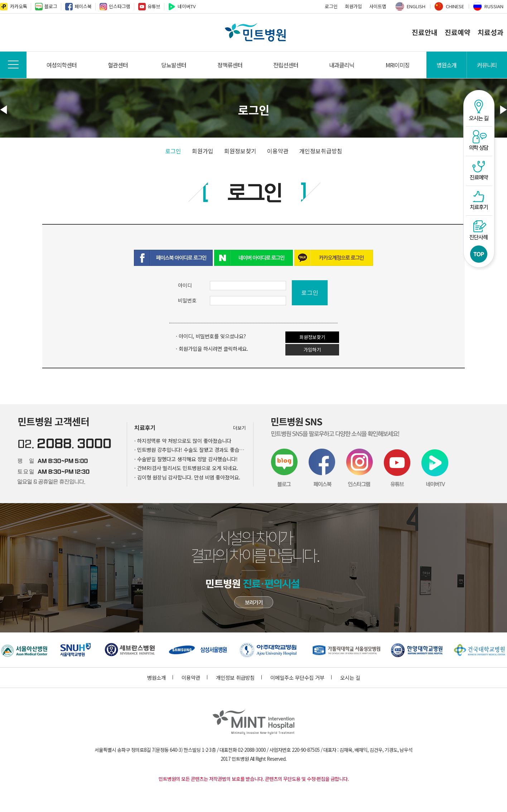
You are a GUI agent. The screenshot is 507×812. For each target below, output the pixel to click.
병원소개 (446, 65)
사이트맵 (378, 6)
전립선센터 (286, 65)
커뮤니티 (487, 65)
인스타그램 (120, 6)
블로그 (51, 6)
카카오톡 (19, 6)
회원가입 (353, 6)
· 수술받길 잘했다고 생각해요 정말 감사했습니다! (186, 459)
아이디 (185, 285)
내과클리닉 (342, 65)
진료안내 (425, 32)
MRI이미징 (398, 65)
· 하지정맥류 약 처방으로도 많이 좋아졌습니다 (183, 441)
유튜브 (154, 6)
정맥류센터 (230, 65)
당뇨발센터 (174, 65)
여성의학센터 (62, 65)
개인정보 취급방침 (239, 677)
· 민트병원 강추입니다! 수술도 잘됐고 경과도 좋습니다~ (190, 450)
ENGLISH (416, 6)
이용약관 (278, 151)
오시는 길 (350, 677)
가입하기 (312, 350)
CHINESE (455, 6)
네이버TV (187, 6)
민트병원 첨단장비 (254, 602)
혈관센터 (118, 65)
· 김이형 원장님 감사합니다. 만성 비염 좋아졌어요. (187, 477)
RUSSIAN (494, 6)
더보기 (240, 428)
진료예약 (458, 32)
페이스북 (83, 6)
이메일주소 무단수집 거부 (301, 677)
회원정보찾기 (240, 151)
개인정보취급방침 (321, 151)
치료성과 (491, 32)
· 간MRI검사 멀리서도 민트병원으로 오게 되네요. (186, 468)
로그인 (331, 6)
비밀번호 (187, 300)
